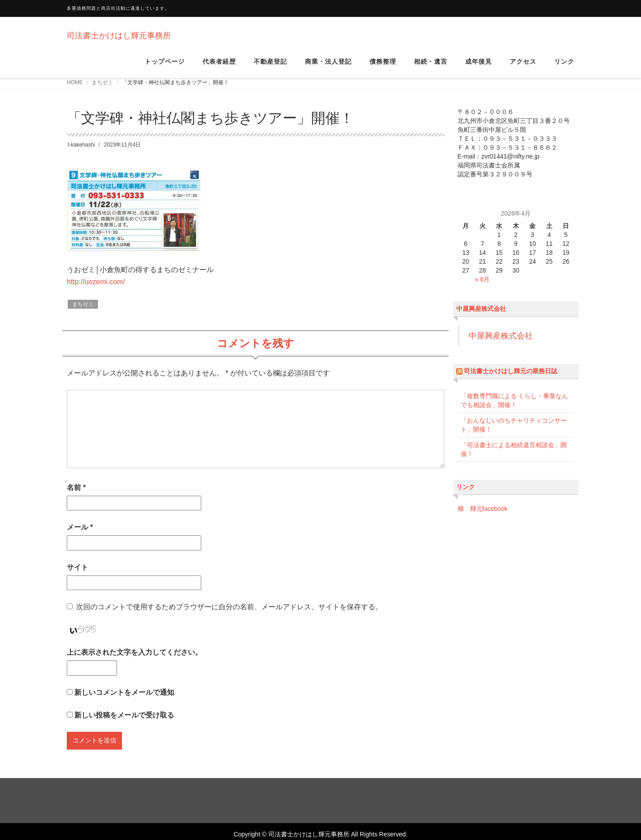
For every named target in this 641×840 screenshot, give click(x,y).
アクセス (523, 66)
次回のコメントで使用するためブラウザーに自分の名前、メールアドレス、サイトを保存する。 (229, 615)
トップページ (165, 66)
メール (80, 536)
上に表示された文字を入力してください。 (134, 661)
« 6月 (482, 288)
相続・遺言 (431, 66)
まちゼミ (102, 91)
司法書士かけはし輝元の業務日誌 (511, 379)
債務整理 (383, 66)
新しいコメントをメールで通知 (124, 701)
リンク (564, 66)
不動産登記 (270, 66)
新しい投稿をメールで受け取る (124, 724)
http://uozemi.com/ (96, 290)
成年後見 (479, 66)
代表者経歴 (219, 66)
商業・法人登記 (328, 66)
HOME (75, 91)
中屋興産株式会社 (481, 317)
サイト (77, 576)
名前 (76, 496)
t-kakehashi (81, 153)
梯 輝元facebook (483, 517)
